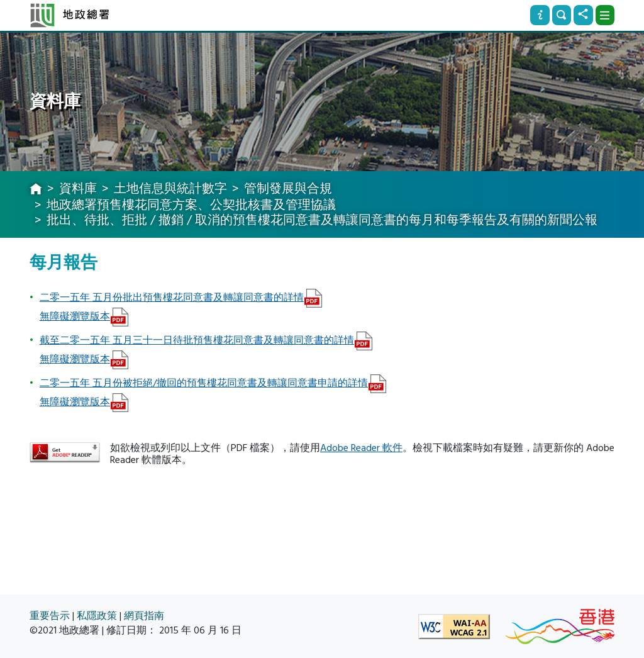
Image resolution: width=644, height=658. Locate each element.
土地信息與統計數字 (170, 189)
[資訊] (540, 15)
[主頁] (36, 190)
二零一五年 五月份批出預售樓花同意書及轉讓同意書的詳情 (172, 298)
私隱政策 (97, 616)
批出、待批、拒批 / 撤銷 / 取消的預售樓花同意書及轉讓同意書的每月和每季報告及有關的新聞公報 (322, 220)
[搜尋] (562, 15)
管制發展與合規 (288, 189)
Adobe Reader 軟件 (361, 448)
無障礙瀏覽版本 (75, 316)
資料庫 (78, 189)
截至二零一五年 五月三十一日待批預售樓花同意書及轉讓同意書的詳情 (197, 340)
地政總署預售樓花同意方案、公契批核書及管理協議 (191, 205)
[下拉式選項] (605, 15)
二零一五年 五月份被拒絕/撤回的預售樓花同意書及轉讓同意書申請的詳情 (204, 383)
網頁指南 (144, 616)
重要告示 (50, 616)
